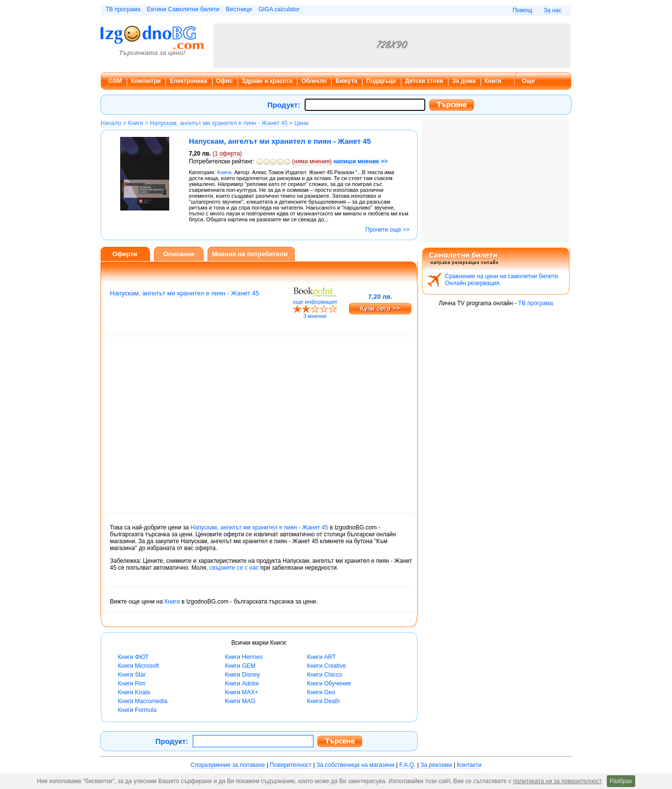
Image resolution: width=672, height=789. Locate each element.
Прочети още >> (388, 230)
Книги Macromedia (142, 701)
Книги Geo (321, 692)
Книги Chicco (324, 675)
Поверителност (291, 765)
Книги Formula (137, 710)
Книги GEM (240, 666)
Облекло (314, 81)
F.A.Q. (407, 765)
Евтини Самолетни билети (183, 9)
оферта (227, 154)
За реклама (436, 765)
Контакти (469, 765)
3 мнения (315, 316)
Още (528, 81)
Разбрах (621, 781)
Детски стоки (424, 81)
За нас (553, 10)
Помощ (522, 10)
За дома (464, 81)
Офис (225, 81)
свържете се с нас (234, 568)
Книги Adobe (242, 684)
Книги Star (132, 675)
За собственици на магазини (355, 765)
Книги (493, 81)
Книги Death (323, 701)
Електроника (188, 81)
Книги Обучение (329, 684)
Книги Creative (326, 666)
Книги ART (322, 657)
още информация (315, 302)
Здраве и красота (267, 81)
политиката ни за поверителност (557, 781)
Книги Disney (242, 675)
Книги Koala (134, 692)
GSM (115, 81)
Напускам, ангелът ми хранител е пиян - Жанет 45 (219, 123)
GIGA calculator (279, 9)
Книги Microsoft (138, 666)
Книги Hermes (244, 657)
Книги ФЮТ (133, 657)
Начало (111, 123)
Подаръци (381, 81)
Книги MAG (240, 701)
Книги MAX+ (241, 692)
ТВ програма (123, 9)
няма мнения (312, 161)
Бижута (346, 81)
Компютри (146, 81)
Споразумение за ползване (228, 765)
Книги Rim (131, 684)
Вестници (239, 9)
